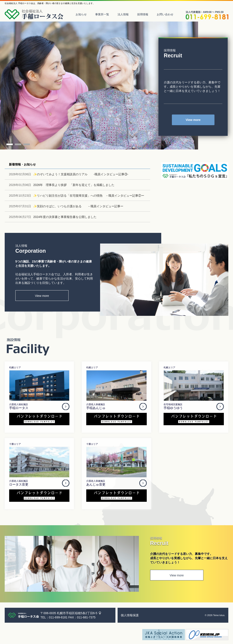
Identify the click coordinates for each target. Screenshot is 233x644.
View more (193, 120)
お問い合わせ (165, 14)
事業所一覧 (102, 14)
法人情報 (123, 14)
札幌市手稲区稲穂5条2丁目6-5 (77, 613)
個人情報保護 (130, 615)
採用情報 (143, 14)
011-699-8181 (58, 617)
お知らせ (81, 14)
